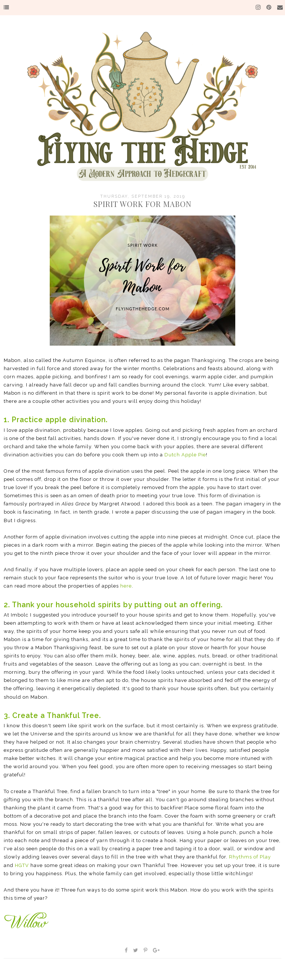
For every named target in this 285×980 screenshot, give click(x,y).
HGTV (22, 865)
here (126, 586)
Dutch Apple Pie (185, 455)
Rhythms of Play (250, 857)
